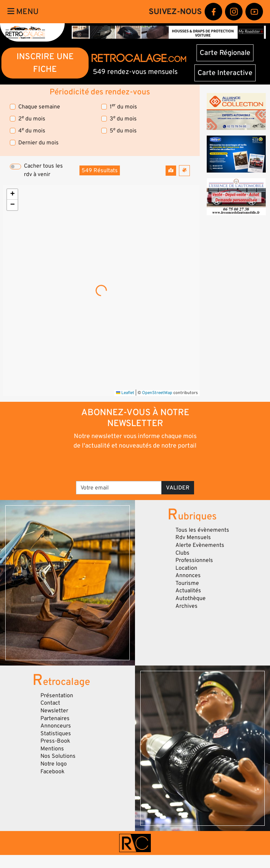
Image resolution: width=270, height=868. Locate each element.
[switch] (15, 167)
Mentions (52, 749)
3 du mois (123, 118)
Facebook (53, 772)
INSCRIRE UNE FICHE (45, 63)
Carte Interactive (225, 73)
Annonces (188, 575)
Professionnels (194, 560)
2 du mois (32, 118)
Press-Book (55, 741)
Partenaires (55, 718)
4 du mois (32, 130)
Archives (187, 606)
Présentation (57, 695)
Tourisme (187, 583)
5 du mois (123, 130)
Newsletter (54, 711)
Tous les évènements (202, 530)
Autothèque (191, 598)
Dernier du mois (38, 143)
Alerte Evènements (200, 545)
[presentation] (136, 465)
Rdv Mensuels (193, 537)
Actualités (188, 591)
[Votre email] (119, 488)
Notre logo (54, 764)
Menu (23, 12)
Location (186, 568)
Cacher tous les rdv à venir (43, 170)
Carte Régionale (225, 53)
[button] (12, 194)
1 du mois (123, 107)
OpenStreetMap (157, 393)
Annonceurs (56, 726)
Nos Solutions (58, 756)
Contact (50, 703)
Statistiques (56, 733)
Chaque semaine (39, 107)
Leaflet (125, 393)
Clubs (182, 553)
